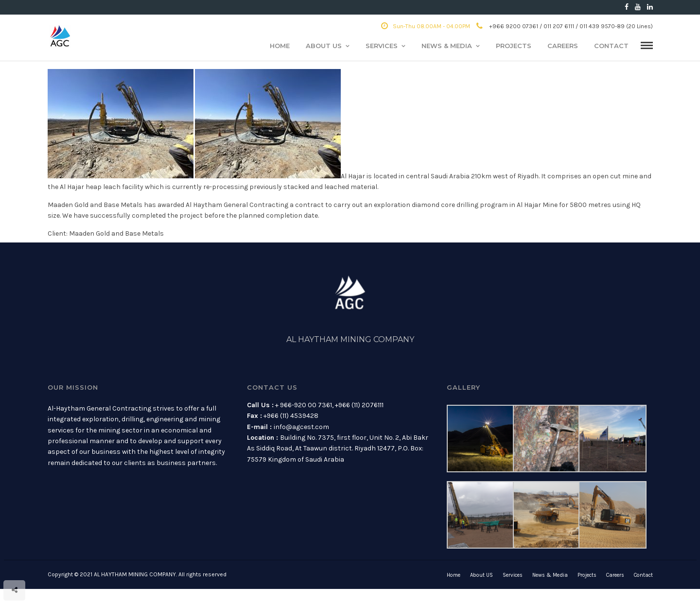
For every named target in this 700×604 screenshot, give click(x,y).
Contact (611, 46)
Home (280, 46)
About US (324, 46)
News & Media (447, 46)
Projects (514, 46)
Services (382, 46)
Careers (563, 46)
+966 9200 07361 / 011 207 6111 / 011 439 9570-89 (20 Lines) (565, 26)
